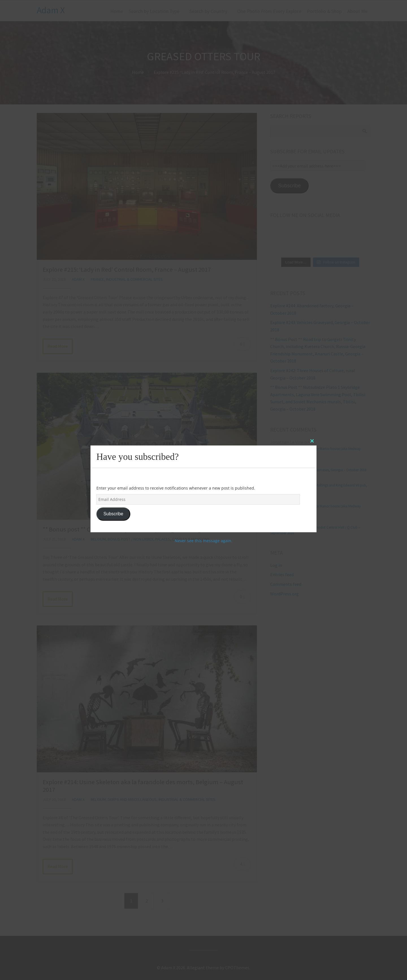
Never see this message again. (203, 541)
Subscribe (113, 514)
